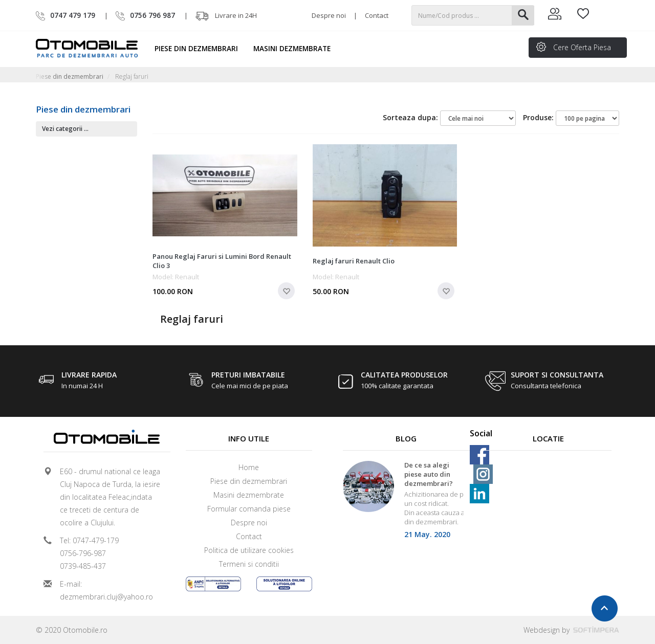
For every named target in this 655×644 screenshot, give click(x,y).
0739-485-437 (83, 566)
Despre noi (329, 15)
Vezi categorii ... (65, 129)
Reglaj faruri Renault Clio (354, 261)
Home (249, 467)
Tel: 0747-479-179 (89, 540)
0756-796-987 (83, 553)
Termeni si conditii (249, 564)
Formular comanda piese (249, 509)
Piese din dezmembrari (201, 49)
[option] (406, 503)
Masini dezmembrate (297, 49)
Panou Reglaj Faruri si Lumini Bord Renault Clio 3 (222, 261)
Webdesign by (571, 630)
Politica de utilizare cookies (249, 550)
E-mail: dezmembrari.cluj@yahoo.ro (106, 590)
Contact (377, 15)
